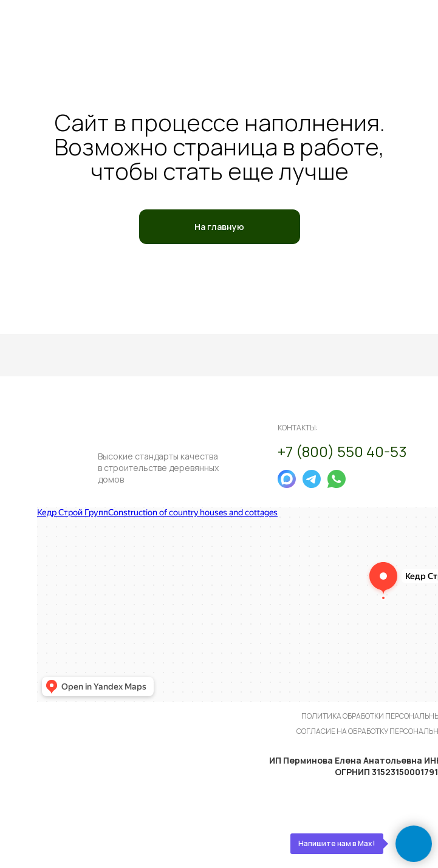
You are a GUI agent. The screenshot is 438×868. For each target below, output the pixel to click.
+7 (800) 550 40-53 (342, 451)
